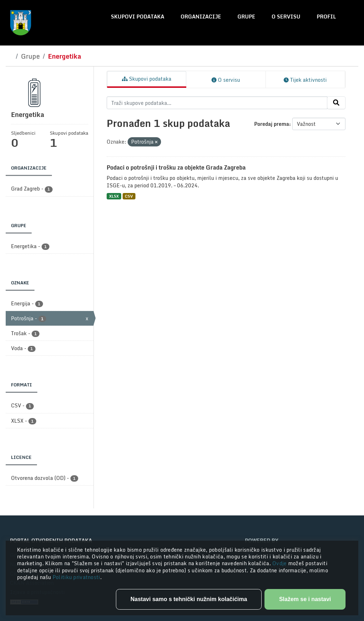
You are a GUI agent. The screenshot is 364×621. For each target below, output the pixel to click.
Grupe (246, 17)
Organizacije (201, 17)
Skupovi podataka (138, 17)
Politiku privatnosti (76, 577)
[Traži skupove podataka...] (217, 103)
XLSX (114, 196)
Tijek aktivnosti (305, 80)
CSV (129, 196)
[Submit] (336, 103)
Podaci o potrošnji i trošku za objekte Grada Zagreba (176, 167)
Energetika (65, 56)
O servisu (286, 17)
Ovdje (280, 563)
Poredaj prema (272, 124)
